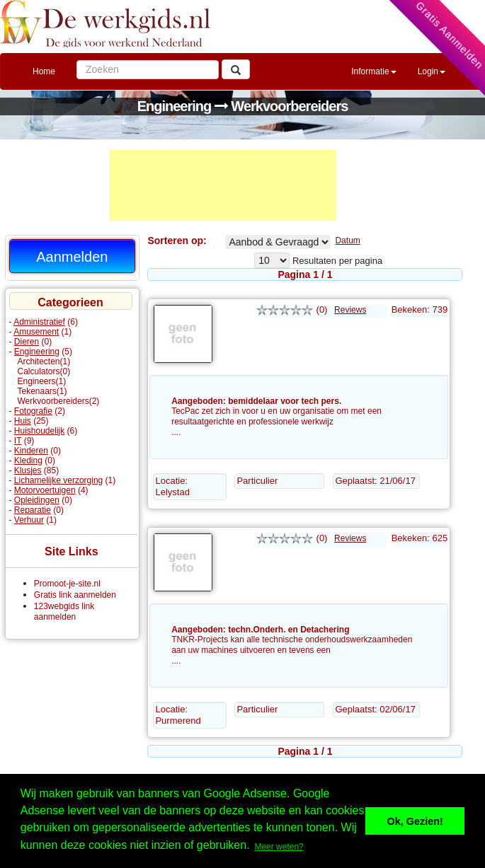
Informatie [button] (373, 71)
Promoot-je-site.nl (67, 584)
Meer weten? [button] (279, 847)
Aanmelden (72, 257)
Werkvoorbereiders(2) (59, 401)
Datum (347, 241)
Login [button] (432, 71)
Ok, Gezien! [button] (415, 821)
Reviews (350, 310)
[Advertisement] (223, 185)
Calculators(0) (44, 371)
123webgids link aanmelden (64, 612)
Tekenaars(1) (42, 391)
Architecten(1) (44, 361)
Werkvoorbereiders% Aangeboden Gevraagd (278, 242)
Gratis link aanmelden (75, 595)
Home (44, 71)
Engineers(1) (42, 381)
